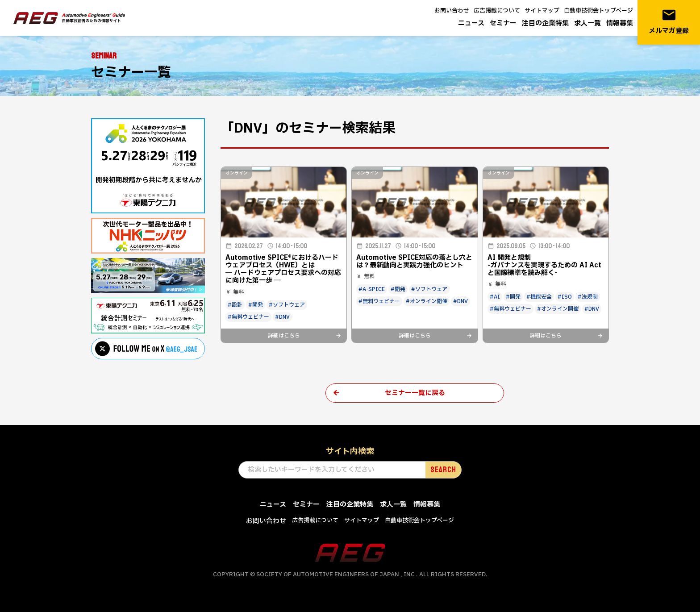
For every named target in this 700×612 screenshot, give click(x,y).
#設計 (235, 305)
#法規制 (588, 297)
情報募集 (620, 23)
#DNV (282, 317)
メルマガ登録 (669, 22)
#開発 (256, 305)
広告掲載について (497, 11)
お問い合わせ (452, 11)
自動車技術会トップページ (598, 11)
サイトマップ (542, 11)
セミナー (503, 23)
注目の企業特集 (545, 23)
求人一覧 (587, 23)
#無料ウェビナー (248, 317)
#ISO (565, 297)
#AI (495, 297)
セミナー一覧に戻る (415, 393)
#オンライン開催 (427, 301)
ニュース (471, 23)
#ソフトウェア (287, 305)
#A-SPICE (372, 289)
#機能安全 (539, 297)
